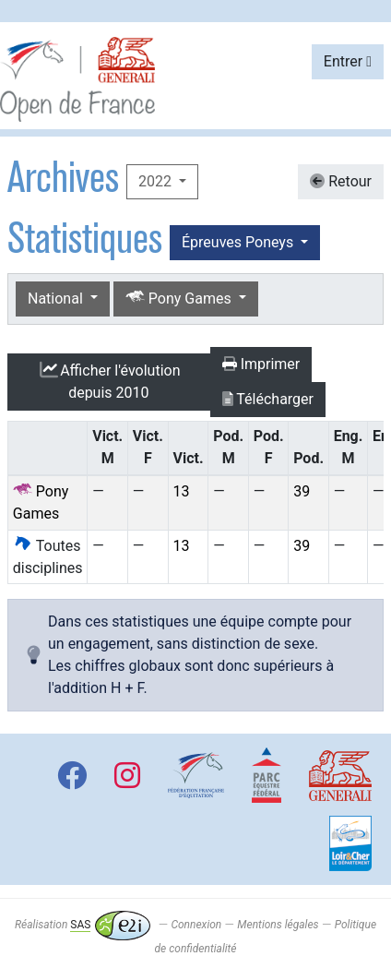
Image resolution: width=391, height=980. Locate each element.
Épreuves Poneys (239, 242)
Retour (341, 181)
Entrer (348, 61)
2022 (157, 181)
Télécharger (268, 399)
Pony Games (180, 298)
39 (302, 491)
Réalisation (83, 925)
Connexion (196, 925)
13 (182, 491)
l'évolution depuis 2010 (108, 381)
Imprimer (261, 364)
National (57, 299)
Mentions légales (278, 925)
